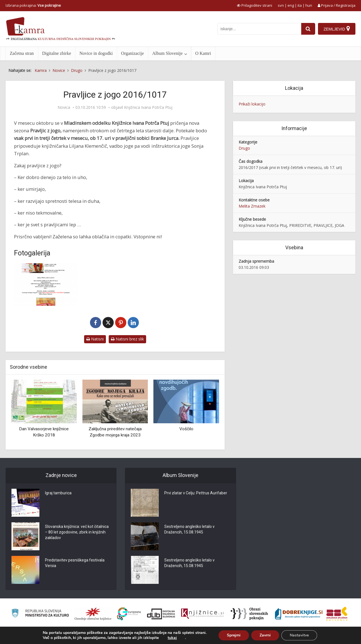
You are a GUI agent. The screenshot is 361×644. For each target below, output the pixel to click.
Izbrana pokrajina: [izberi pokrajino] (33, 5)
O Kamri (203, 53)
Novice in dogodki (96, 53)
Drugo (244, 148)
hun (309, 5)
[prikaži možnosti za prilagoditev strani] (255, 5)
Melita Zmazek (252, 206)
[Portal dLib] (161, 614)
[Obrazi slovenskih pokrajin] (249, 614)
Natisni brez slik (127, 339)
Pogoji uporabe (277, 637)
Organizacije (132, 53)
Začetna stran (22, 53)
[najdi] (308, 29)
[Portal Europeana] (129, 614)
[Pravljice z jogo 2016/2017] (46, 285)
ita (300, 5)
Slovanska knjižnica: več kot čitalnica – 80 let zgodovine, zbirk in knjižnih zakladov (77, 532)
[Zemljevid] (337, 29)
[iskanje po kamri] (259, 29)
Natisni (95, 339)
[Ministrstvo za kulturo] (40, 614)
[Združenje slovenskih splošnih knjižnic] (202, 614)
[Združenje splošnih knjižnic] (337, 614)
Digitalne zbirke (57, 53)
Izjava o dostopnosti (310, 637)
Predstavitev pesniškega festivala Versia (75, 563)
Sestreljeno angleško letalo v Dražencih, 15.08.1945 (189, 529)
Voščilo (186, 429)
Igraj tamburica (58, 493)
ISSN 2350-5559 (343, 637)
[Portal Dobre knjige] (299, 614)
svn (281, 5)
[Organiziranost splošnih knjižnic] (93, 614)
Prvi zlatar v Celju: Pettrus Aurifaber (196, 493)
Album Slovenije (168, 53)
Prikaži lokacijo (252, 104)
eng (291, 5)
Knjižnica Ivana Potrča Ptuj (148, 107)
